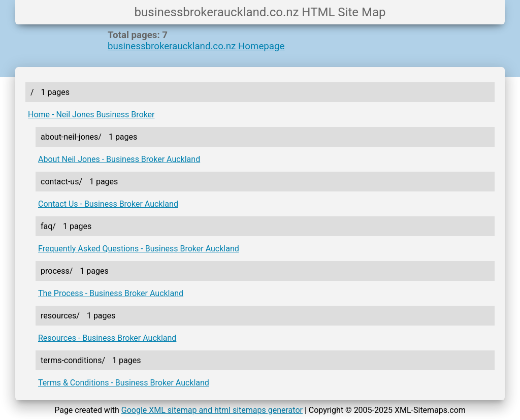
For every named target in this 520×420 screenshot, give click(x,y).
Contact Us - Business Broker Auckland (108, 204)
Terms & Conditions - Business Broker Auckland (124, 383)
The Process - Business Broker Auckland (111, 293)
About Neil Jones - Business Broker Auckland (119, 159)
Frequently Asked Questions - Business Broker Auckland (139, 249)
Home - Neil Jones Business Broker (91, 115)
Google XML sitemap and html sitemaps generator (212, 410)
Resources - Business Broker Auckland (107, 338)
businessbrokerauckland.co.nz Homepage (196, 46)
